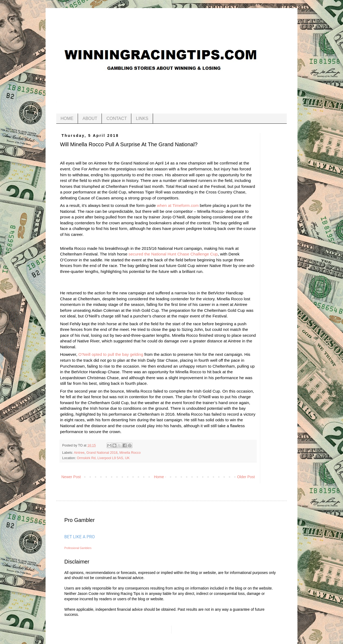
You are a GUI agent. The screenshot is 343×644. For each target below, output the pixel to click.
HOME (67, 118)
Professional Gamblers (78, 548)
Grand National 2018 (102, 453)
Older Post (246, 477)
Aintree (79, 453)
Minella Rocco (130, 453)
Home (159, 477)
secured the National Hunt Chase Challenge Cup (173, 254)
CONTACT (117, 118)
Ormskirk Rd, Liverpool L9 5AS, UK (103, 458)
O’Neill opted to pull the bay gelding (111, 354)
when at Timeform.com (178, 205)
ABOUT (90, 118)
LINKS (142, 118)
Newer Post (71, 477)
